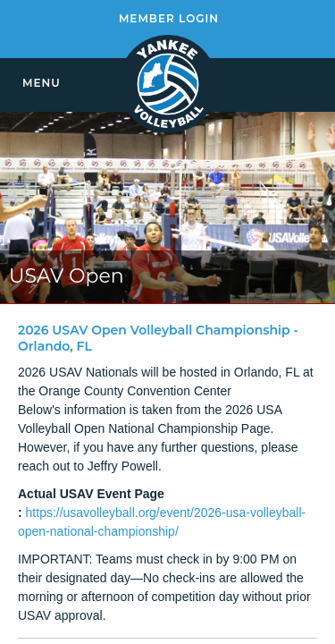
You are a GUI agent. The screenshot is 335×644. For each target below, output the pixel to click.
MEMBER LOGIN (169, 18)
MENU (42, 83)
